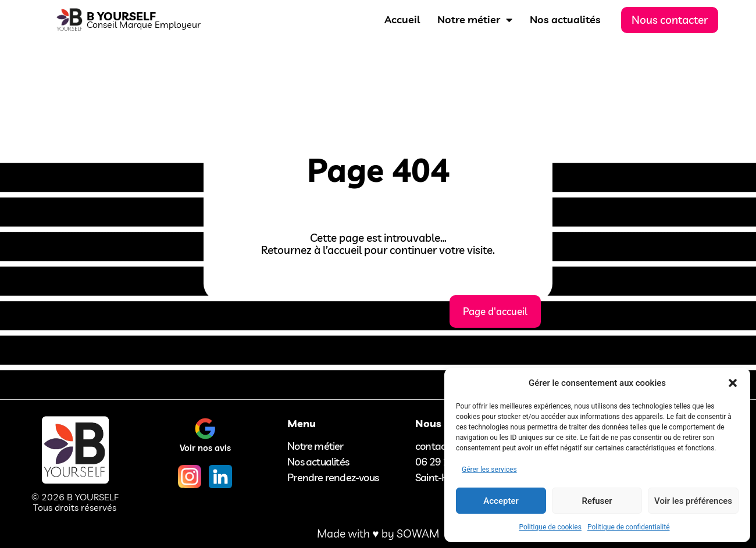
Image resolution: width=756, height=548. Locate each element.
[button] (733, 383)
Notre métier (475, 20)
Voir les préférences (693, 501)
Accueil (402, 19)
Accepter (501, 501)
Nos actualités (565, 19)
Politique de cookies (550, 527)
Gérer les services (489, 470)
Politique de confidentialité (629, 527)
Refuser (597, 501)
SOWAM (418, 533)
